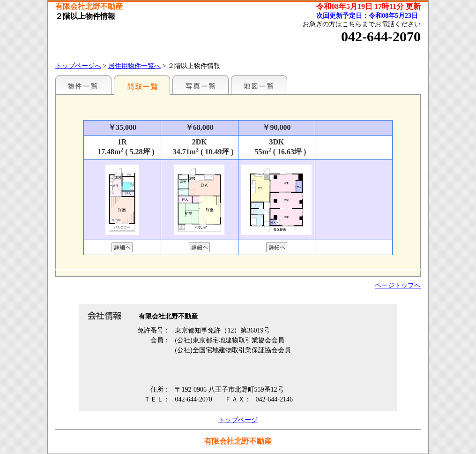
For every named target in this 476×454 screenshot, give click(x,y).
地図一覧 (259, 84)
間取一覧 (142, 84)
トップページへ (78, 66)
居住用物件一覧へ (134, 66)
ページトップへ (398, 285)
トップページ (238, 420)
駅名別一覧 (83, 84)
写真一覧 (201, 84)
